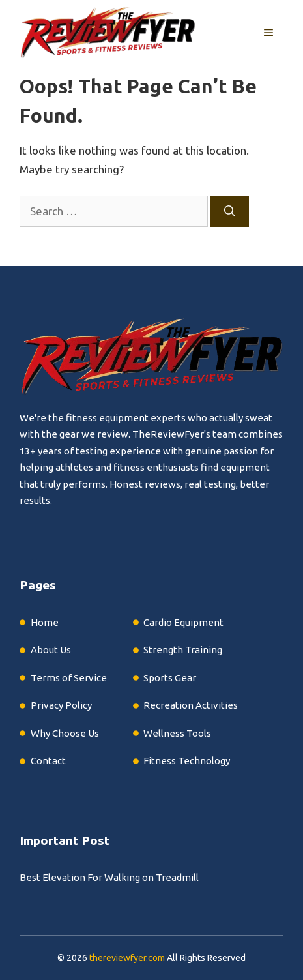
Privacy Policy (61, 705)
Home (45, 622)
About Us (51, 650)
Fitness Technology (187, 761)
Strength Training (183, 650)
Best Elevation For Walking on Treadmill (109, 877)
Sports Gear (170, 678)
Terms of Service (69, 678)
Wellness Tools (177, 733)
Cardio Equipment (183, 622)
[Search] (230, 211)
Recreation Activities (191, 705)
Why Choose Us (65, 733)
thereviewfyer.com (127, 958)
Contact (48, 761)
